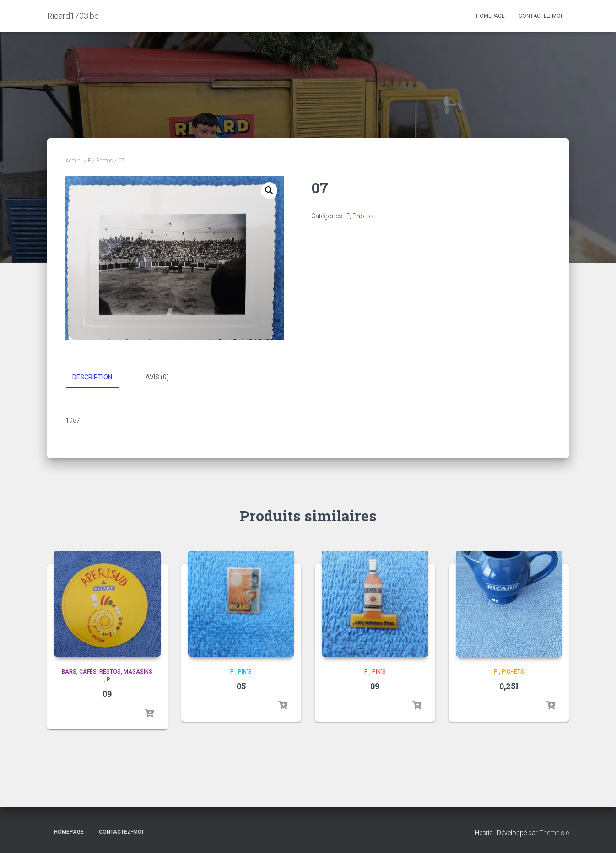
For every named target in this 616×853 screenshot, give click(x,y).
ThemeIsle (554, 833)
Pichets (513, 672)
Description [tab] (92, 377)
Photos (105, 161)
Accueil (74, 161)
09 (107, 694)
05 (241, 686)
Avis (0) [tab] (157, 377)
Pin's (245, 672)
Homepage (490, 16)
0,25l (509, 686)
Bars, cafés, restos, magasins (107, 672)
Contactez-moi (540, 16)
